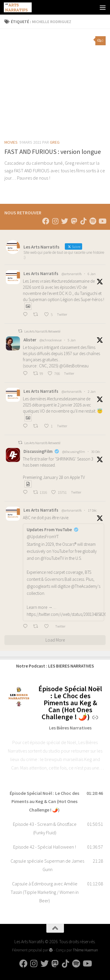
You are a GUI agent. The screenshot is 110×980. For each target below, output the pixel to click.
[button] (55, 802)
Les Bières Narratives (70, 728)
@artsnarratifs (72, 274)
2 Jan (92, 391)
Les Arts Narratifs (41, 273)
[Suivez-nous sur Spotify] (93, 221)
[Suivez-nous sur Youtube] (102, 221)
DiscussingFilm (38, 451)
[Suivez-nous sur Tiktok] (83, 221)
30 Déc (96, 452)
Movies (11, 142)
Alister (30, 340)
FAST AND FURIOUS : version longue (53, 152)
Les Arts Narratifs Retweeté (42, 331)
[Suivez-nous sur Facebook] (46, 221)
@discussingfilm (74, 452)
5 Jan (72, 340)
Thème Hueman (85, 950)
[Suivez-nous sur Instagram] (55, 221)
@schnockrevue (51, 340)
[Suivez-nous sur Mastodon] (74, 221)
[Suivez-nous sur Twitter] (65, 221)
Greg (55, 142)
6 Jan (92, 274)
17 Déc (92, 510)
